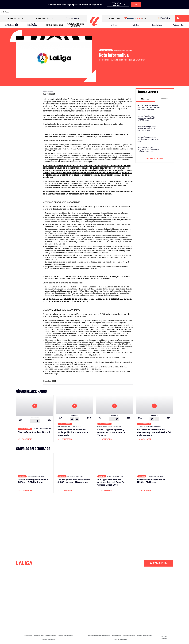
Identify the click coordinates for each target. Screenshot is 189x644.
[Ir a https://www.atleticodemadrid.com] (26, 12)
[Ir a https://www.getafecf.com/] (70, 12)
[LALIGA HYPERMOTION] (33, 25)
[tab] (145, 99)
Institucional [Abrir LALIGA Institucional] (15, 18)
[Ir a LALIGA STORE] (135, 18)
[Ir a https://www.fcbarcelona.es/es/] (61, 12)
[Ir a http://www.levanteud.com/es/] (88, 12)
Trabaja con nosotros (65, 635)
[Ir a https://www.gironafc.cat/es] (79, 12)
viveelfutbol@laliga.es (100, 120)
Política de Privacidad (145, 635)
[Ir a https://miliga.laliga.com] (182, 18)
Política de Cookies (120, 639)
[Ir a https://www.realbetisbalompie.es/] (133, 12)
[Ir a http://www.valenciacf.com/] (177, 12)
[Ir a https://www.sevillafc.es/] (168, 12)
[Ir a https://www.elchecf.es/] (52, 12)
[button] (12, 25)
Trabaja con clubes (48, 639)
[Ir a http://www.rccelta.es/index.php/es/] (106, 12)
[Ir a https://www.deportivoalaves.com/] (43, 12)
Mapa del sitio (39, 635)
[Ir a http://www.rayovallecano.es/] (97, 12)
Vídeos (114, 25)
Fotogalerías (178, 25)
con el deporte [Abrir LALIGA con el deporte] (44, 18)
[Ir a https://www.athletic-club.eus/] (17, 12)
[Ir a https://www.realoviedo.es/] (150, 12)
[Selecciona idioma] (164, 18)
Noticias (135, 25)
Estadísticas (157, 25)
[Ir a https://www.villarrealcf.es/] (186, 12)
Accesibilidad (116, 635)
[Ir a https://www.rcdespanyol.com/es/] (115, 12)
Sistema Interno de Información (99, 635)
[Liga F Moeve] (55, 25)
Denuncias (28, 635)
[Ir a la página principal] (95, 27)
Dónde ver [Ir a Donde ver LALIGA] (72, 18)
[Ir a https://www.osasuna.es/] (34, 12)
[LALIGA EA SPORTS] (12, 25)
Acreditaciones (51, 635)
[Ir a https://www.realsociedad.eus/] (159, 12)
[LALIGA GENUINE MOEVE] (76, 25)
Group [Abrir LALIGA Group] (114, 18)
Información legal (129, 635)
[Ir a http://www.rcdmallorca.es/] (124, 12)
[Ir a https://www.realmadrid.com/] (142, 12)
